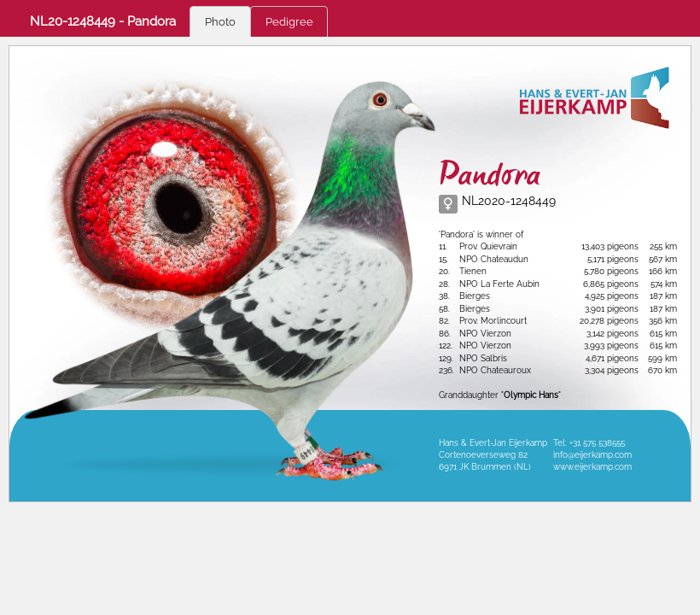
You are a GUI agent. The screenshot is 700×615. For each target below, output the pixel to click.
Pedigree (289, 22)
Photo (220, 22)
